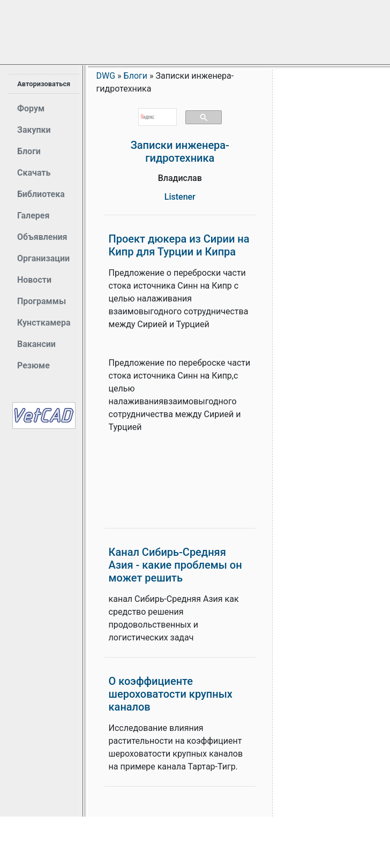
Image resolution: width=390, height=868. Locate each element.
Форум (31, 108)
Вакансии (36, 344)
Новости (34, 280)
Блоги (29, 151)
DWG (106, 76)
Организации (43, 258)
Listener (180, 197)
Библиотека (41, 194)
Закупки (34, 130)
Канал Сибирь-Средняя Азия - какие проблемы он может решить (175, 565)
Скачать (34, 173)
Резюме (33, 365)
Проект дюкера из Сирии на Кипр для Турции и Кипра (179, 245)
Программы (42, 301)
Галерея (33, 216)
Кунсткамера (44, 323)
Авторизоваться (44, 84)
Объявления (42, 237)
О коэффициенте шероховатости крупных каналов (171, 694)
